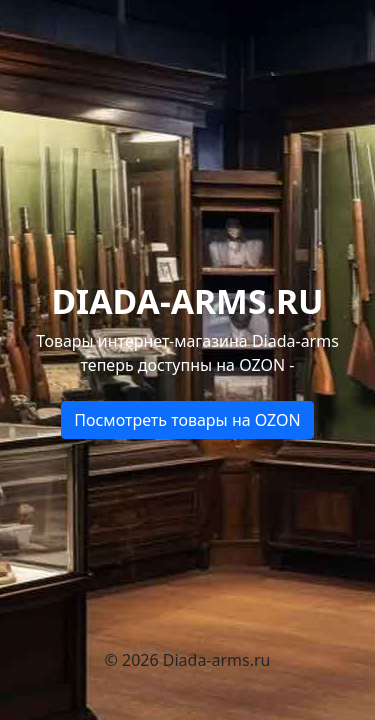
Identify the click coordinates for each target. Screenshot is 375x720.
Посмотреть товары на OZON (187, 420)
